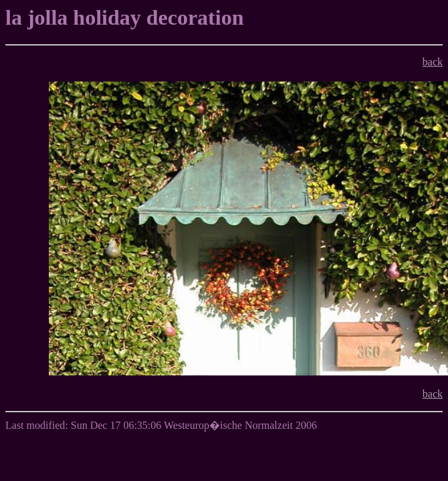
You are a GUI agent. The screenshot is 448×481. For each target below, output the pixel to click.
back (433, 62)
